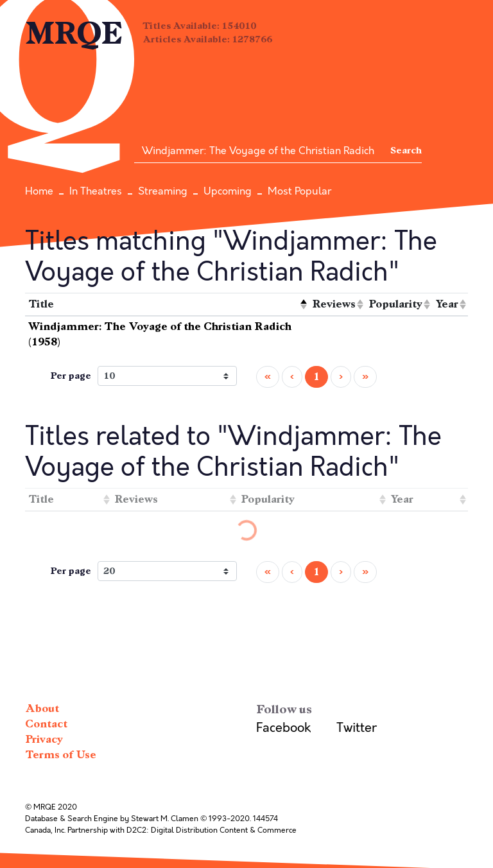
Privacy (44, 739)
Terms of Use (61, 755)
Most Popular (299, 191)
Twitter (357, 728)
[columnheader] (167, 305)
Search (406, 151)
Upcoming (228, 191)
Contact (46, 724)
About (42, 708)
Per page (71, 376)
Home (39, 191)
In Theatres (96, 191)
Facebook (283, 728)
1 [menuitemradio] (316, 377)
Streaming (163, 191)
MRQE (74, 34)
